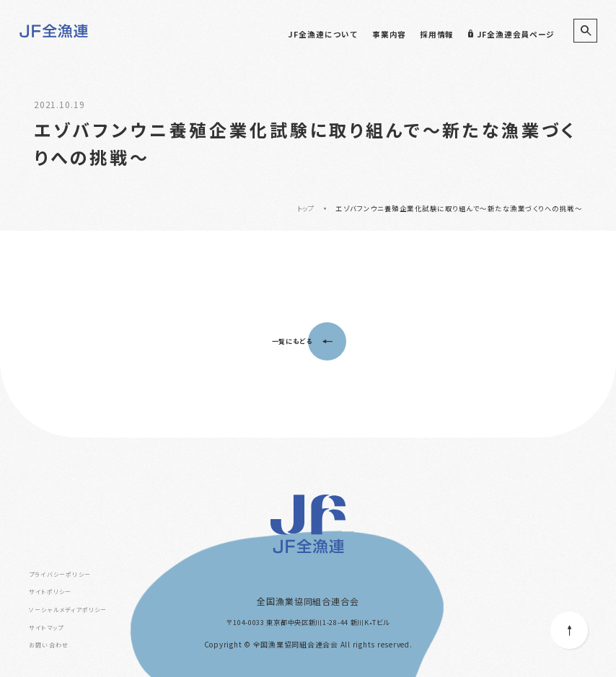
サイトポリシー (50, 592)
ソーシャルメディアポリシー (68, 610)
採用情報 (437, 34)
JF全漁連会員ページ (511, 34)
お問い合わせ (49, 645)
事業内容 (389, 34)
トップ (306, 208)
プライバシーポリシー (60, 574)
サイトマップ (46, 628)
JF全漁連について (323, 34)
